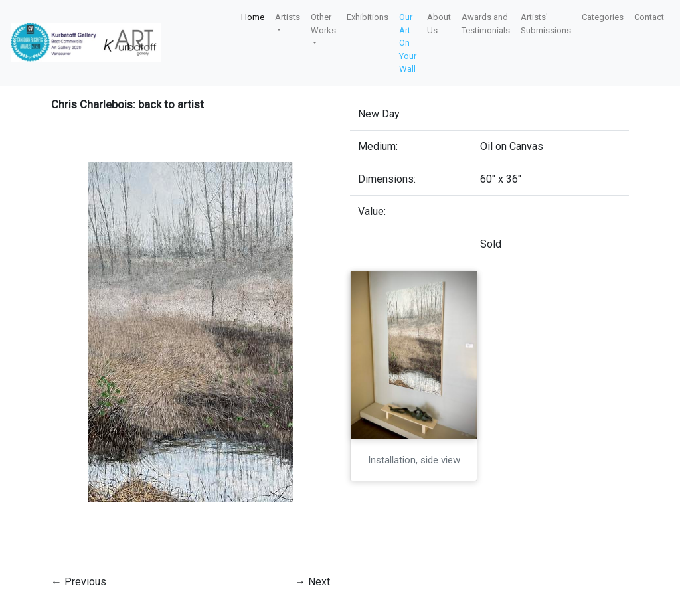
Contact (649, 17)
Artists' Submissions (546, 24)
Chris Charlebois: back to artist (127, 104)
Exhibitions (368, 17)
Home (253, 17)
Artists (288, 17)
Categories (603, 17)
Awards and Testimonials (486, 24)
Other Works (323, 24)
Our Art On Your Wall (408, 43)
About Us (439, 24)
